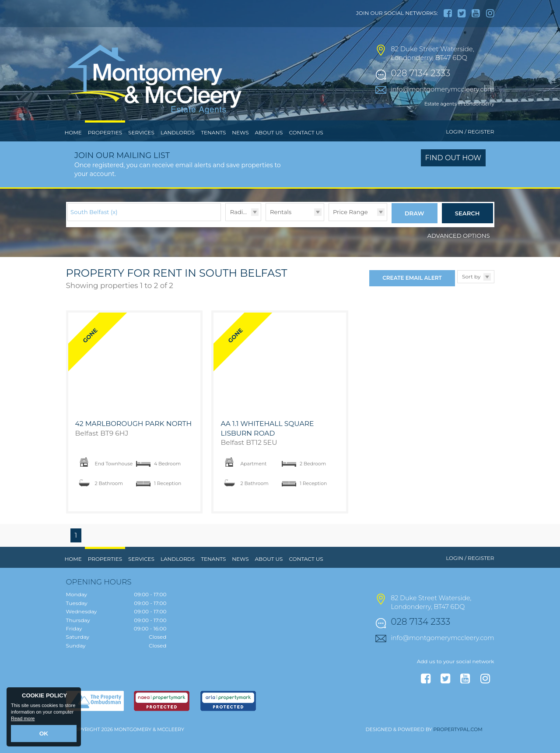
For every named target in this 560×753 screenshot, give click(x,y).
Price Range (350, 230)
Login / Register (470, 150)
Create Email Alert (412, 294)
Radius (240, 230)
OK (44, 734)
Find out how (453, 176)
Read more (23, 721)
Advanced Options (459, 251)
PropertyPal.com (458, 745)
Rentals (281, 230)
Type (266, 238)
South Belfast (94, 230)
